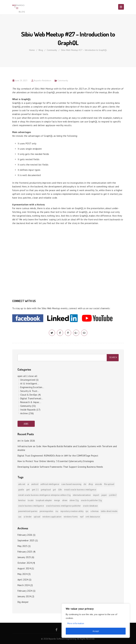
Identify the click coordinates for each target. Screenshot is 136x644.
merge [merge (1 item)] (57, 500)
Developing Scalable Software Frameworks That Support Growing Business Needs (60, 467)
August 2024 (24, 568)
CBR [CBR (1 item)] (85, 484)
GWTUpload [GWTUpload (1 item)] (46, 490)
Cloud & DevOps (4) (30, 395)
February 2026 (25, 535)
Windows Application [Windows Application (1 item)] (52, 517)
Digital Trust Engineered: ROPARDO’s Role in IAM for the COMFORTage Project (58, 456)
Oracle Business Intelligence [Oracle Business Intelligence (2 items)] (31, 506)
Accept (96, 631)
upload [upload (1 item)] (37, 517)
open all (22, 376)
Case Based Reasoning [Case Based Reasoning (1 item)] (71, 484)
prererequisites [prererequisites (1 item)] (47, 511)
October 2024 (25, 563)
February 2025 (25, 552)
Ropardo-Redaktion (42, 81)
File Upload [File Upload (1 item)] (109, 484)
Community (52, 50)
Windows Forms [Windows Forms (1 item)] (71, 517)
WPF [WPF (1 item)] (82, 517)
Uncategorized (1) (29, 380)
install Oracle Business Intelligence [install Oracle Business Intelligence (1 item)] (80, 490)
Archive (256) (27, 413)
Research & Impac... (31, 402)
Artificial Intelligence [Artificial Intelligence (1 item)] (50, 484)
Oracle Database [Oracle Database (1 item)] (90, 506)
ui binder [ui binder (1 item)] (28, 517)
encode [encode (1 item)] (99, 484)
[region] (96, 621)
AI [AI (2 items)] (28, 484)
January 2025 (24, 557)
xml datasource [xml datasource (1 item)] (93, 517)
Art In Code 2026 (26, 441)
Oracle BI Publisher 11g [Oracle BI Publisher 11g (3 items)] (91, 500)
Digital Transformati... (32, 398)
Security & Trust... (30, 391)
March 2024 (24, 585)
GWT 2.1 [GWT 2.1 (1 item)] (35, 490)
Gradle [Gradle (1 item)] (21, 490)
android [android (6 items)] (35, 484)
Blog (41, 50)
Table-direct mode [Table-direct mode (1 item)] (109, 511)
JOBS (26, 424)
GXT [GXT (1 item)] (54, 490)
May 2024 (22, 574)
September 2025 (26, 540)
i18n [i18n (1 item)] (60, 490)
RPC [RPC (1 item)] (87, 511)
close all (33, 376)
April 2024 (23, 580)
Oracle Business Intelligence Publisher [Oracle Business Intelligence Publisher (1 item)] (63, 506)
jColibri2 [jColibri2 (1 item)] (113, 495)
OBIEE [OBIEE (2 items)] (65, 500)
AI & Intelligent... (30, 384)
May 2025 (22, 546)
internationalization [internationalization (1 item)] (82, 495)
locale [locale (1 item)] (31, 500)
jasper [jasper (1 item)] (104, 495)
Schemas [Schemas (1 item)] (95, 511)
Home (32, 50)
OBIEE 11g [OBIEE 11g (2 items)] (74, 500)
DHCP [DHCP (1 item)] (91, 484)
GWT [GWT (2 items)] (28, 490)
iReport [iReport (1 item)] (96, 495)
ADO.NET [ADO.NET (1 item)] (22, 484)
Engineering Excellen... (32, 387)
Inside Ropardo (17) (30, 410)
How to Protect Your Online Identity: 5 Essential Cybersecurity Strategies (56, 461)
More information (76, 623)
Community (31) (28, 406)
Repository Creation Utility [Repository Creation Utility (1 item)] (72, 511)
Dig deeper (23, 602)
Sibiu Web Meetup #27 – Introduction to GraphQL (84, 50)
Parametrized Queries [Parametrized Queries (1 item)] (28, 511)
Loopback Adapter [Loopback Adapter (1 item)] (44, 500)
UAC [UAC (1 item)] (20, 517)
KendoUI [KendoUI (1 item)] (22, 500)
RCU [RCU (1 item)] (57, 511)
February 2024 (25, 591)
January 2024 (24, 596)
